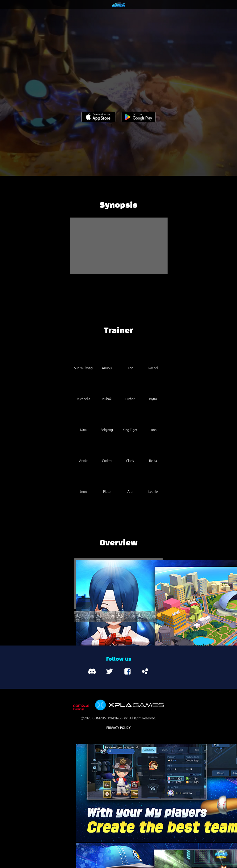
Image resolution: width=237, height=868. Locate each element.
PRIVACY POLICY (119, 728)
